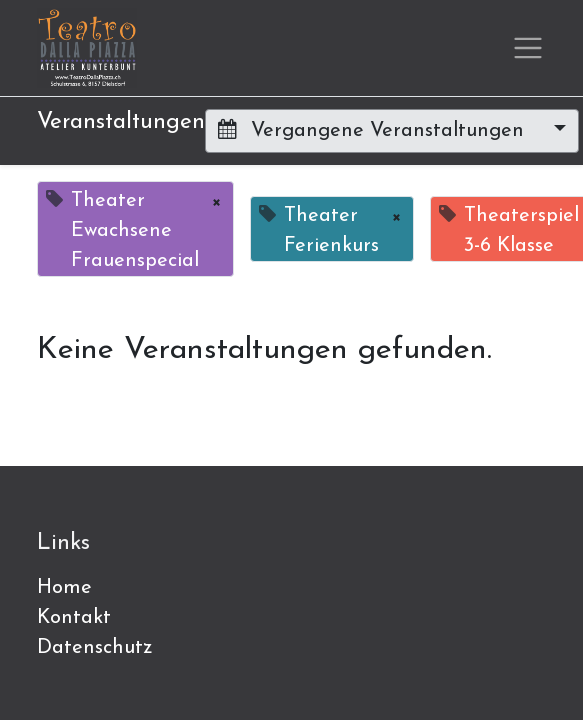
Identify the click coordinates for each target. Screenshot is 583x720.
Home (64, 588)
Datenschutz (95, 648)
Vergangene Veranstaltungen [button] (374, 130)
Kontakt (74, 618)
